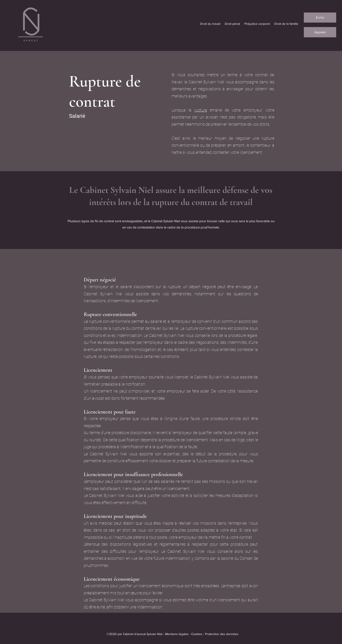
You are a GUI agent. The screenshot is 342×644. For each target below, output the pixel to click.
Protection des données (222, 634)
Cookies (197, 634)
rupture (201, 110)
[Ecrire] (320, 18)
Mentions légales (177, 634)
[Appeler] (320, 32)
